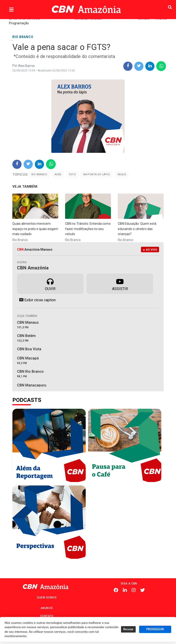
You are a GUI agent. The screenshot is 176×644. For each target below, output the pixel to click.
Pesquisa (161, 6)
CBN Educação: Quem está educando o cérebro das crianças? (137, 229)
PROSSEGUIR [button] (155, 629)
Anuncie (47, 608)
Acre (58, 174)
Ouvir (50, 283)
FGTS (72, 174)
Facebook (116, 590)
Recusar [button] (128, 629)
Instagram (134, 590)
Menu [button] (21, 10)
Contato (47, 616)
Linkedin (125, 590)
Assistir (120, 283)
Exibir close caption (36, 300)
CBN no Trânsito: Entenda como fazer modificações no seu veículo (88, 229)
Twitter (143, 590)
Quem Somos (47, 597)
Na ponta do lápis (96, 174)
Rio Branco (39, 174)
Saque (122, 174)
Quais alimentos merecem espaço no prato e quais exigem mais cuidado (35, 229)
